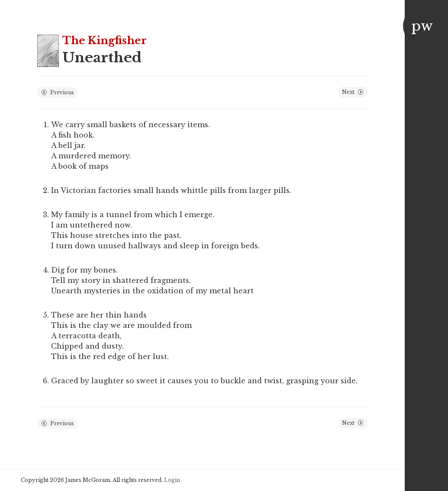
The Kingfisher (105, 40)
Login (172, 480)
